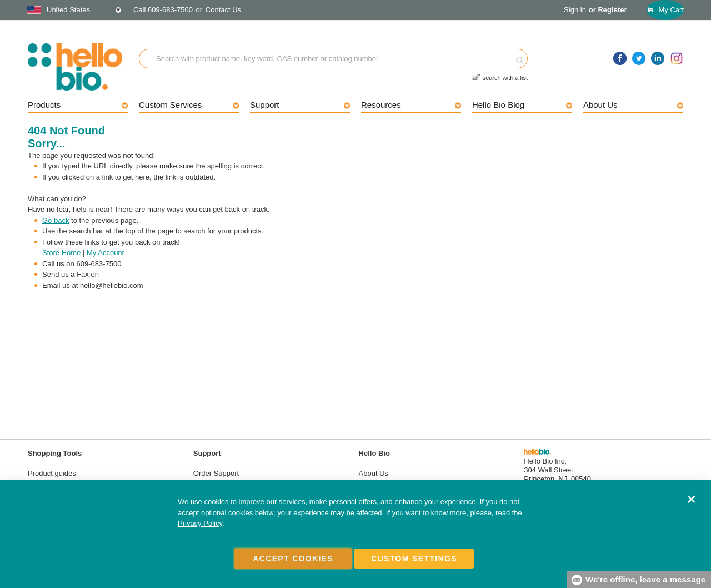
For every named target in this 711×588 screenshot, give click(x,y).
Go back (56, 220)
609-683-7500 (170, 10)
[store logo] (83, 67)
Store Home (61, 253)
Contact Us (223, 10)
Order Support (216, 473)
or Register (608, 10)
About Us (374, 473)
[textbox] (74, 10)
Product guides (52, 473)
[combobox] (74, 10)
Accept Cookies (293, 559)
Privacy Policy (200, 524)
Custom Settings (414, 559)
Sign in (575, 10)
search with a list (505, 73)
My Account (105, 253)
